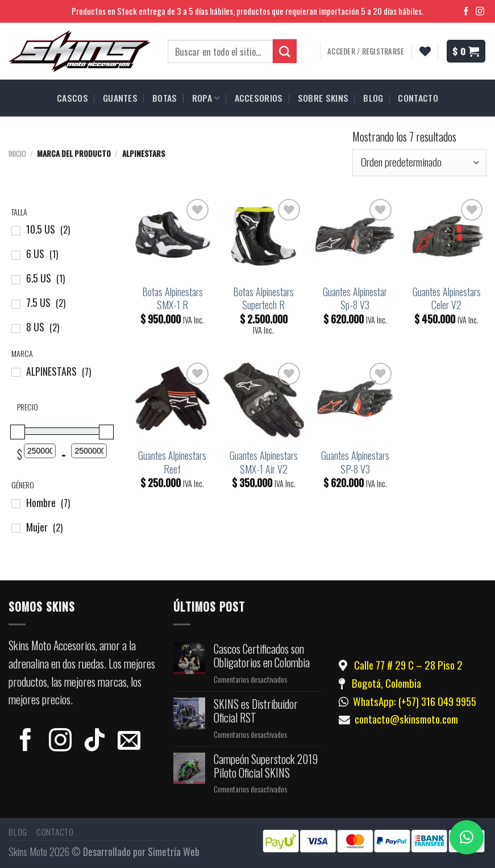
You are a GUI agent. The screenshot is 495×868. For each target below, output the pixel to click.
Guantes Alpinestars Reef (172, 462)
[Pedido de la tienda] (419, 163)
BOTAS (165, 98)
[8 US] (16, 329)
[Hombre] (16, 504)
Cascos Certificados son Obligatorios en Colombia (262, 656)
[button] (467, 837)
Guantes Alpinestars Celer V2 (447, 298)
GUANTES (120, 98)
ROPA (206, 98)
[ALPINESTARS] (16, 372)
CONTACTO (418, 98)
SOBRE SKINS (323, 98)
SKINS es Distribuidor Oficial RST (256, 711)
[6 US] (16, 255)
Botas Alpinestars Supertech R (263, 298)
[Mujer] (16, 528)
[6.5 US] (16, 280)
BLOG (373, 98)
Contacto (55, 832)
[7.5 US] (16, 304)
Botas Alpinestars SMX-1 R (172, 298)
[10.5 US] (16, 231)
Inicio (17, 153)
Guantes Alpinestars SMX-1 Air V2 (264, 462)
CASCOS (72, 98)
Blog (18, 832)
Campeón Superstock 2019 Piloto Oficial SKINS (266, 766)
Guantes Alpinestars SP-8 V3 (355, 462)
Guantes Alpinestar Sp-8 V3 (355, 298)
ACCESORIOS (259, 98)
